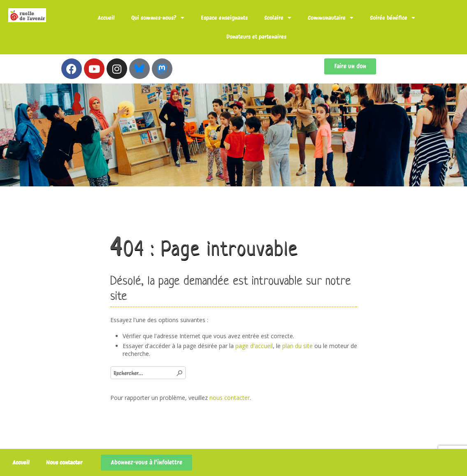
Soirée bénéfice (393, 18)
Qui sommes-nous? (158, 18)
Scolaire (278, 18)
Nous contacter (64, 462)
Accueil (106, 18)
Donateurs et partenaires (256, 37)
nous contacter (230, 398)
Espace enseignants (224, 18)
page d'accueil (254, 346)
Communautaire (331, 18)
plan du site (297, 346)
